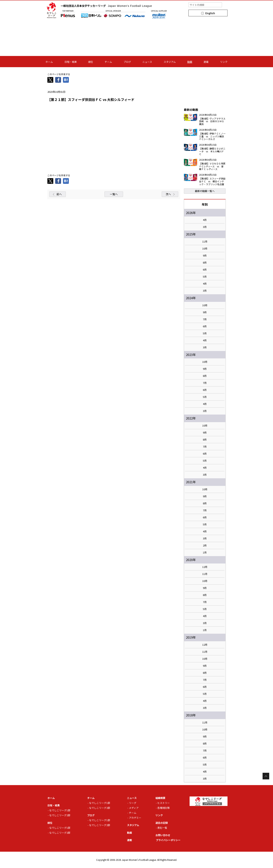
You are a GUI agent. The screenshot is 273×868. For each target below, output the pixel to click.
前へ (59, 194)
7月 (205, 319)
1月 (205, 552)
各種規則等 (164, 808)
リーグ (133, 803)
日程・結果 (71, 62)
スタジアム (170, 62)
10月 (205, 249)
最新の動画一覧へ (205, 191)
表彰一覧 (162, 828)
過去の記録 (162, 823)
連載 (206, 62)
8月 (205, 263)
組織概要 (160, 798)
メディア (134, 808)
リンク (224, 62)
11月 (205, 242)
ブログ (127, 62)
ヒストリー (164, 803)
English (210, 13)
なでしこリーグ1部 (60, 810)
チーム (108, 62)
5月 (205, 277)
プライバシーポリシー (168, 840)
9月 (205, 256)
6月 (205, 270)
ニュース (147, 62)
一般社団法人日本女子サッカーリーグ (106, 6)
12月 (205, 567)
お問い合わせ (163, 835)
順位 (91, 62)
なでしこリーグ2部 (60, 815)
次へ (168, 194)
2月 (205, 545)
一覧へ (114, 194)
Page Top (266, 776)
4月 (205, 220)
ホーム (49, 62)
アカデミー (135, 818)
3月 (205, 227)
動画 (190, 62)
